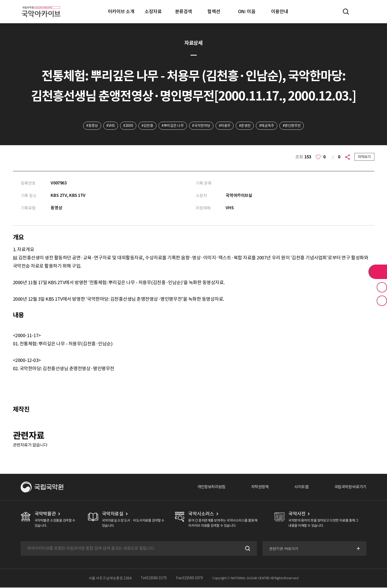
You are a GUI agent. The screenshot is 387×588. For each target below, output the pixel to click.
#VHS (110, 126)
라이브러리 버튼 (378, 272)
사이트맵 (298, 488)
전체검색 (346, 12)
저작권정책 (256, 488)
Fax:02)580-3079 (189, 579)
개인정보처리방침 (206, 488)
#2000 (128, 126)
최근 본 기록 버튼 (382, 301)
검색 (247, 549)
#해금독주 (267, 126)
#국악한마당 (201, 126)
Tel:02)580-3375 (154, 579)
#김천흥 (147, 126)
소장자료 (153, 11)
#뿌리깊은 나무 (173, 126)
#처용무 (225, 126)
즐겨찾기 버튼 (382, 287)
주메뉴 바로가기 (0, 0)
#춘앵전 (245, 126)
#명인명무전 (293, 126)
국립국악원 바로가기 (349, 488)
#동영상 (91, 126)
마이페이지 (361, 12)
